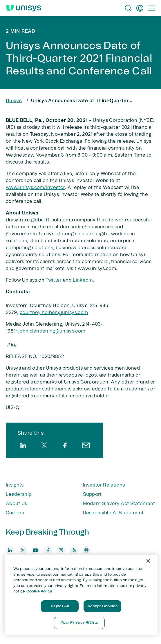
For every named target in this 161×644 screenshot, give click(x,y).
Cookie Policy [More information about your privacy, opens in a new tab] (39, 591)
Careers (15, 513)
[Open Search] (128, 8)
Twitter (54, 280)
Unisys (14, 101)
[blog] (74, 550)
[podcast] (86, 550)
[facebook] (65, 445)
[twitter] (44, 445)
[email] (86, 445)
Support (92, 494)
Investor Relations (104, 485)
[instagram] (61, 550)
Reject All (60, 606)
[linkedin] (23, 445)
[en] (140, 8)
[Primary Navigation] (151, 8)
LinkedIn (83, 280)
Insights (15, 485)
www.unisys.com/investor (35, 188)
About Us (17, 504)
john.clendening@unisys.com (52, 331)
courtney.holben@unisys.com (54, 313)
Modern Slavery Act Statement (119, 504)
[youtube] (35, 550)
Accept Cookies (103, 606)
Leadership (19, 494)
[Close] (148, 561)
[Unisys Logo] (24, 8)
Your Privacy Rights (79, 623)
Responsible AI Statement (113, 513)
